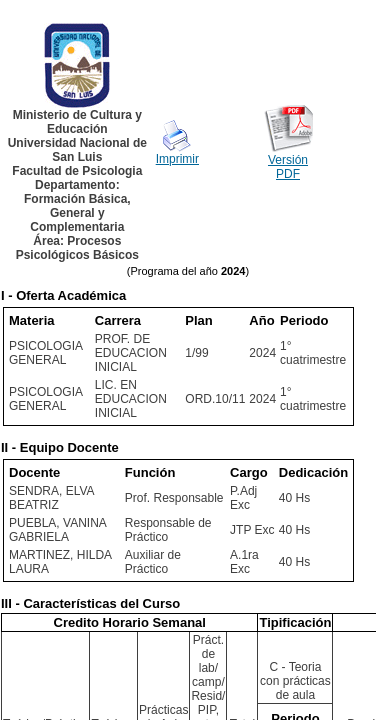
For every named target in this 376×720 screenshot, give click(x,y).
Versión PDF (288, 167)
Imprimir (177, 159)
